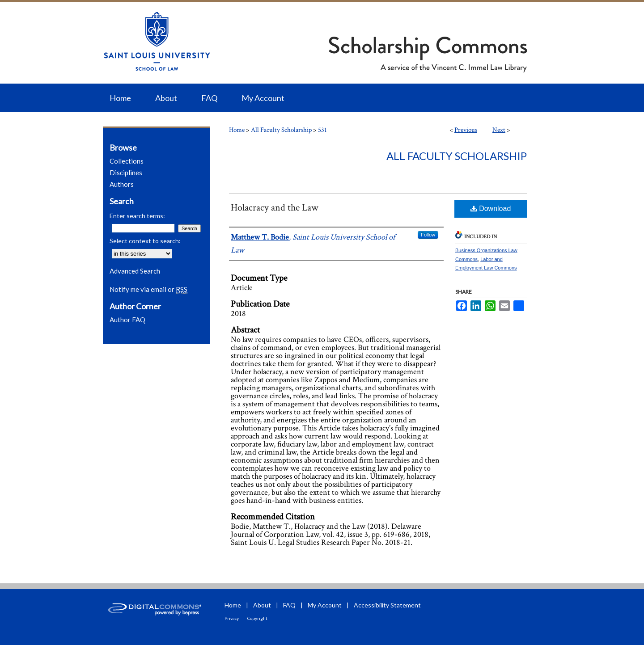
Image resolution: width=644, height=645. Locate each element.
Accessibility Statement (387, 605)
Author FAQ (127, 320)
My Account (325, 605)
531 (322, 130)
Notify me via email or (148, 289)
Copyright (257, 618)
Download (491, 209)
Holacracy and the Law (275, 208)
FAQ (289, 605)
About (262, 605)
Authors (122, 184)
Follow (428, 235)
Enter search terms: (137, 216)
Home (237, 130)
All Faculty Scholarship (281, 130)
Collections (127, 161)
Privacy (232, 618)
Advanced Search (135, 271)
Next (499, 130)
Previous (466, 130)
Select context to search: (145, 241)
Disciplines (126, 173)
